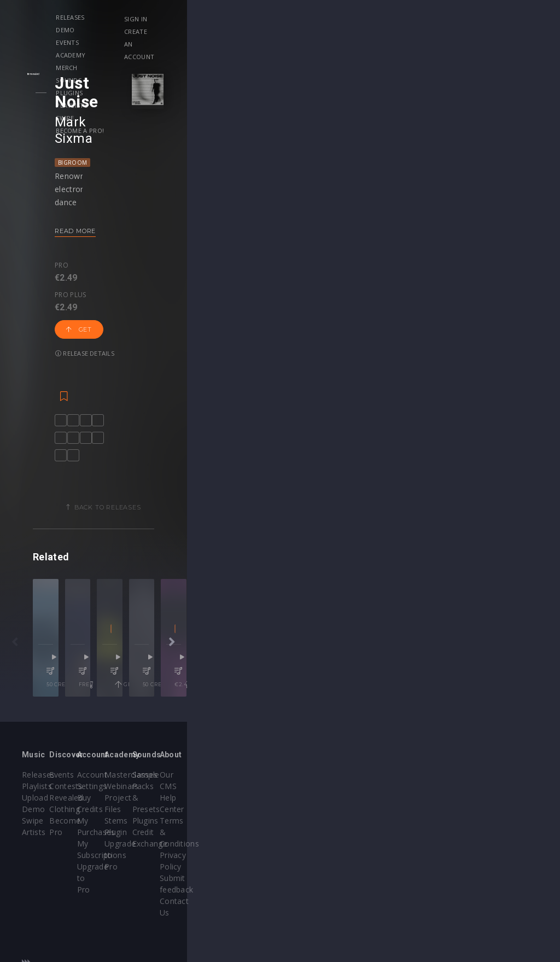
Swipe (114, 30)
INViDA (310, 674)
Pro (83, 230)
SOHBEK (373, 674)
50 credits (114, 718)
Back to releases (284, 474)
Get (175, 241)
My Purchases (227, 824)
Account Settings (232, 801)
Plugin (302, 847)
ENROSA (126, 674)
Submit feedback (501, 859)
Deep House (343, 689)
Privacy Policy (495, 847)
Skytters (231, 674)
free (248, 718)
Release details (232, 240)
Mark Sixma (113, 103)
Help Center (492, 813)
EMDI (55, 674)
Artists (34, 847)
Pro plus (125, 230)
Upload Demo (48, 824)
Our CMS (487, 801)
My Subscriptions (233, 836)
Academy (239, 17)
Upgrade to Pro (230, 847)
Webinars (308, 813)
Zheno (468, 674)
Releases (119, 17)
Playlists (410, 17)
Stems (303, 836)
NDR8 (200, 674)
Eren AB (338, 674)
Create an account (481, 31)
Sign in (460, 19)
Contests (128, 813)
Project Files (314, 824)
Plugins (364, 17)
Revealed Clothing (145, 824)
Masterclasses (317, 801)
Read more (97, 196)
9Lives (83, 674)
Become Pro (135, 836)
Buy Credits (223, 813)
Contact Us (491, 870)
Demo (159, 17)
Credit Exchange (410, 836)
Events (197, 17)
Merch (282, 17)
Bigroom (94, 128)
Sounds (321, 17)
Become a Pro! (164, 30)
